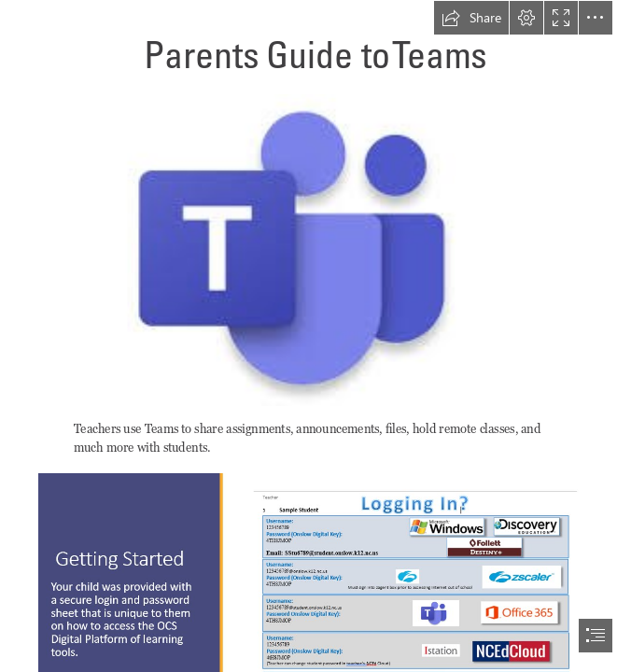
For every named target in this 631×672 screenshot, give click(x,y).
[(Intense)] (316, 249)
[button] (471, 18)
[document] (315, 336)
